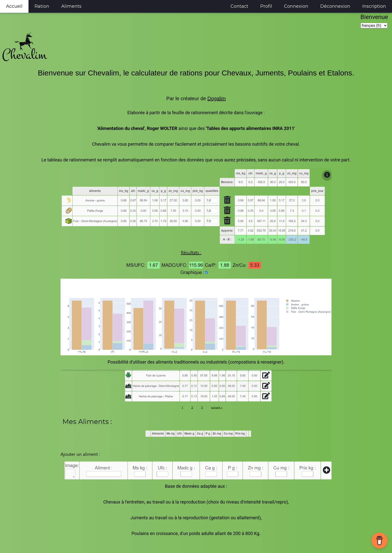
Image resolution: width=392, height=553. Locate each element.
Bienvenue (375, 17)
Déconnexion (335, 6)
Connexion (296, 6)
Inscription (374, 6)
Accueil (14, 6)
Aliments (71, 6)
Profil (266, 6)
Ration (42, 6)
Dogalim (217, 98)
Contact (239, 6)
